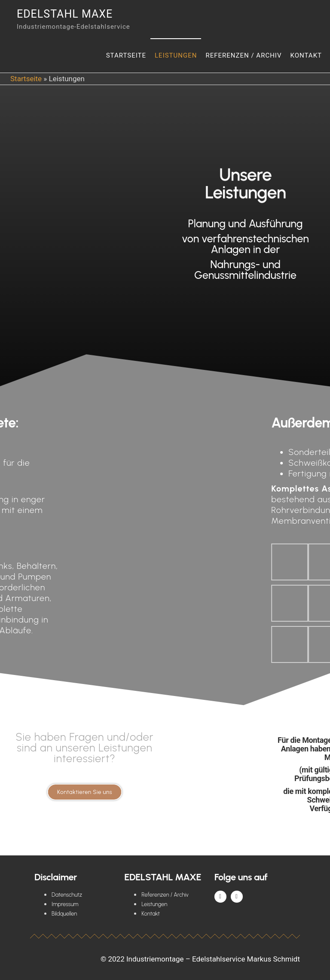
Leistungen (176, 55)
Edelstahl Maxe (65, 14)
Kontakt (306, 55)
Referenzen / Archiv (243, 55)
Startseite (126, 55)
